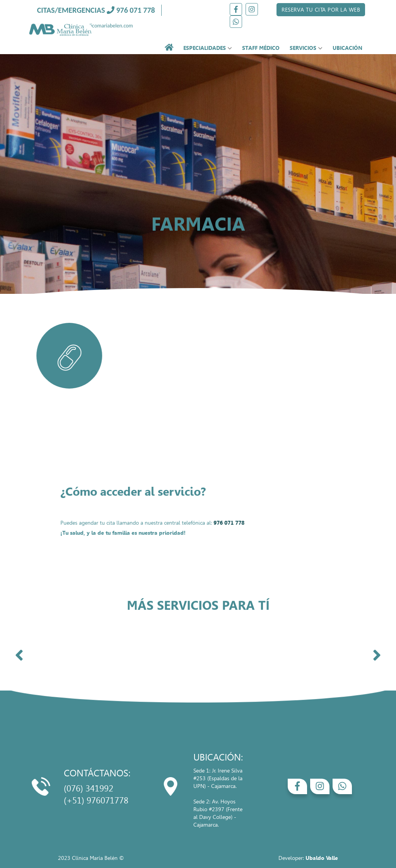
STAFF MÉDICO (261, 48)
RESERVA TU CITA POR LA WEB (321, 10)
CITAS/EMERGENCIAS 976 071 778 (96, 10)
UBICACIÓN (347, 48)
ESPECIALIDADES (208, 48)
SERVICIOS (306, 48)
